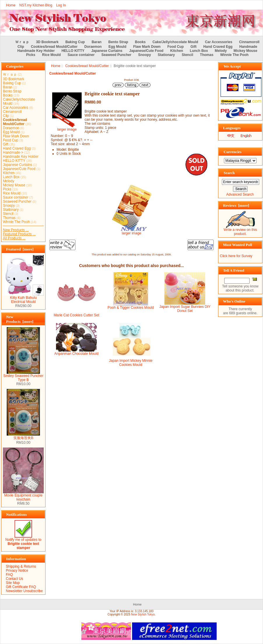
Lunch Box (199, 51)
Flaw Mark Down (147, 47)
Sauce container (81, 55)
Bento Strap (118, 42)
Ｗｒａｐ (22, 42)
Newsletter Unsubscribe (24, 591)
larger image (131, 232)
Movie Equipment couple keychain (23, 496)
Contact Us (14, 579)
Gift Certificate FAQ (21, 587)
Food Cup (176, 47)
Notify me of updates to (23, 542)
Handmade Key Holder (36, 51)
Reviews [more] (236, 205)
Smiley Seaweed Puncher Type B (23, 376)
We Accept (232, 66)
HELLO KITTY (73, 51)
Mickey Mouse (245, 51)
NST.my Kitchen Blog (36, 5)
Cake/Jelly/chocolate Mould (175, 42)
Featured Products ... (19, 234)
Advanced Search (240, 194)
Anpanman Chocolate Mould (76, 354)
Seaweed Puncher (116, 55)
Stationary (166, 55)
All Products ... (14, 238)
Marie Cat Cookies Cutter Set (76, 315)
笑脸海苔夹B (23, 436)
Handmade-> (13, 152)
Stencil (187, 55)
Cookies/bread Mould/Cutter (87, 66)
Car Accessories (219, 42)
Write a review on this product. (240, 230)
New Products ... (16, 230)
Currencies (233, 152)
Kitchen (177, 51)
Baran (97, 42)
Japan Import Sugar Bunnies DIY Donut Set (185, 309)
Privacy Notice (17, 571)
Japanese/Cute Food (146, 51)
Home (11, 5)
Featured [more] (20, 249)
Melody (221, 51)
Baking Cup (75, 42)
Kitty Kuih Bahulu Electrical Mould (23, 298)
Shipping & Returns (21, 566)
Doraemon (93, 47)
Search (229, 173)
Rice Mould (51, 55)
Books (140, 42)
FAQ (9, 575)
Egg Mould (117, 47)
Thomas (207, 55)
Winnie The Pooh (234, 55)
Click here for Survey (236, 256)
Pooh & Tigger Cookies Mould (131, 308)
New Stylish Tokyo (143, 614)
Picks (31, 55)
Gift (193, 47)
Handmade (248, 47)
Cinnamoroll (249, 42)
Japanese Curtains (107, 51)
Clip (21, 47)
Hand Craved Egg (218, 47)
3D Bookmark (47, 42)
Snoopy (145, 55)
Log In (61, 5)
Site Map (13, 583)
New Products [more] (20, 319)
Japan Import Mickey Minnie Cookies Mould (130, 363)
